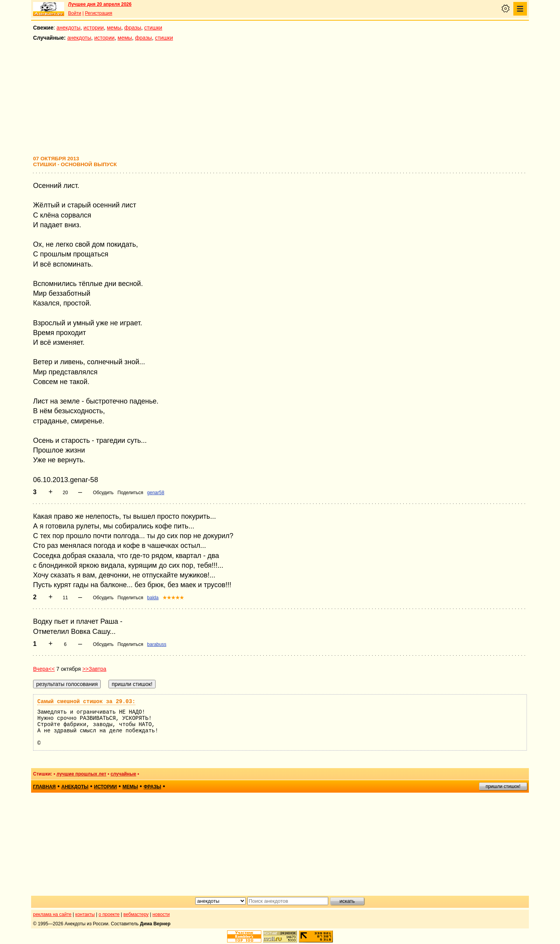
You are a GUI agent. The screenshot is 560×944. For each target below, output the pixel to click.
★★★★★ (173, 598)
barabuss (157, 644)
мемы (114, 28)
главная (44, 787)
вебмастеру (136, 914)
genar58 (156, 493)
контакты (85, 914)
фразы (133, 28)
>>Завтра (94, 669)
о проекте (109, 914)
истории (94, 28)
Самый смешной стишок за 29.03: (86, 702)
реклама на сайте (52, 914)
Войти (75, 13)
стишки (153, 28)
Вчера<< (44, 669)
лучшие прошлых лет (81, 774)
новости (161, 914)
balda (153, 598)
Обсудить (103, 493)
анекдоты (68, 28)
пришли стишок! (503, 786)
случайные (123, 774)
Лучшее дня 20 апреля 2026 (100, 4)
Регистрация (98, 13)
